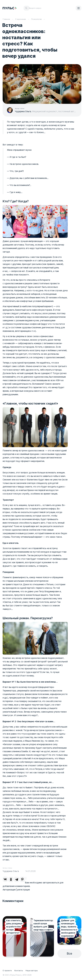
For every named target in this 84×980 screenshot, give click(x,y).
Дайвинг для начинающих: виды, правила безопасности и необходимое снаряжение (69, 928)
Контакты (19, 971)
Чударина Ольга (23, 111)
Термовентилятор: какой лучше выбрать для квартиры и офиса (43, 925)
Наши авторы (32, 971)
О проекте (7, 971)
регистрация (24, 890)
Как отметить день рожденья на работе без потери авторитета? (14, 927)
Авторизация (9, 890)
